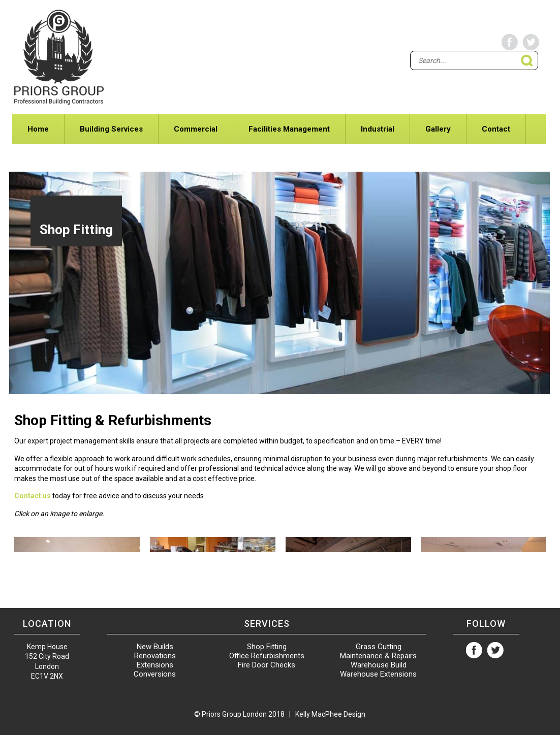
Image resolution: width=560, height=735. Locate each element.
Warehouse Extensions (378, 674)
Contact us (33, 496)
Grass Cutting (379, 647)
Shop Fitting (267, 647)
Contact (496, 129)
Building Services (111, 129)
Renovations (155, 656)
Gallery (438, 129)
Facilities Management (289, 129)
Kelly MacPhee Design (330, 714)
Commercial (196, 129)
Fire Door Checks (267, 665)
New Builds (155, 647)
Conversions (155, 674)
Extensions (155, 665)
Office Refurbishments (267, 656)
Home (38, 129)
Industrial (378, 129)
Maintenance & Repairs (378, 656)
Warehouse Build (379, 665)
